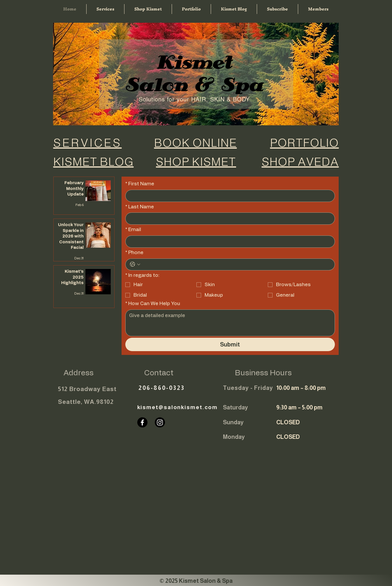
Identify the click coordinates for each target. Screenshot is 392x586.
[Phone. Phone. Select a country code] (135, 264)
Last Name (140, 207)
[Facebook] (142, 422)
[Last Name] (228, 219)
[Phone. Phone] (236, 265)
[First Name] (228, 196)
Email (133, 230)
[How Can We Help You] (230, 323)
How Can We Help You (153, 304)
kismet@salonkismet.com (178, 407)
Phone (134, 253)
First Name (140, 184)
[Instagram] (160, 422)
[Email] (228, 242)
